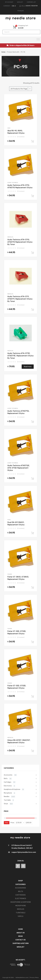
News (20, 936)
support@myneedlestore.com (24, 852)
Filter (7, 823)
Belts (6, 778)
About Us (21, 933)
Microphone (8, 793)
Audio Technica (13, 183)
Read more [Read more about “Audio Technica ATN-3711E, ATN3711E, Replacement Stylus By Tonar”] (28, 367)
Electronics (8, 786)
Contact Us (20, 940)
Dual (9, 520)
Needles (10, 237)
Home (3, 52)
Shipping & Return (21, 943)
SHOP (21, 881)
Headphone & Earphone (12, 789)
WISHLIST (20, 2)
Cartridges (8, 782)
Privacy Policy (34, 978)
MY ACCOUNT (9, 2)
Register (34, 6)
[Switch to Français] (21, 11)
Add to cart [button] (33, 141)
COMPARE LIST (31, 2)
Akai (9, 128)
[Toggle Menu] (38, 40)
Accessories (8, 775)
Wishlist (21, 947)
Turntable (7, 800)
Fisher (10, 574)
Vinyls (6, 804)
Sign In (28, 6)
